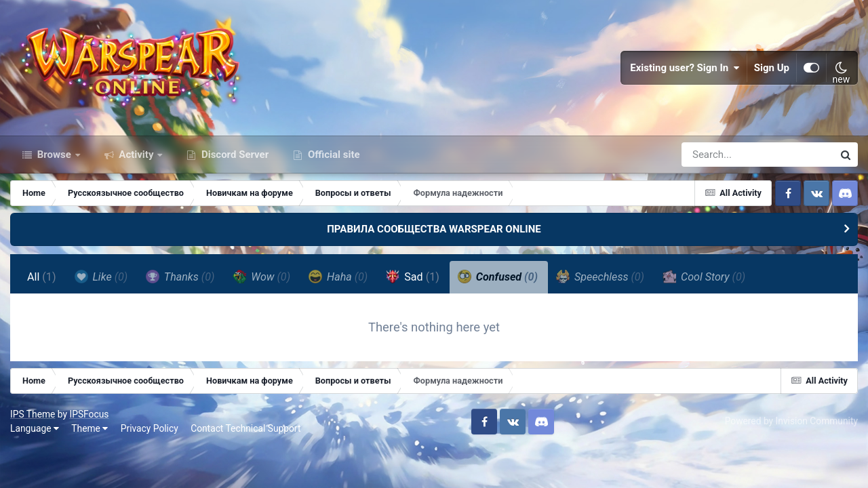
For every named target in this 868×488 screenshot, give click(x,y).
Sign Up (772, 68)
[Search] (719, 155)
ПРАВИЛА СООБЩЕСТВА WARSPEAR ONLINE (434, 229)
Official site (332, 155)
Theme (90, 428)
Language (35, 428)
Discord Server (234, 155)
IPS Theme (33, 414)
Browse (54, 155)
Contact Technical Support (245, 428)
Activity (137, 155)
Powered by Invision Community (791, 421)
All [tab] (42, 277)
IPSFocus (89, 414)
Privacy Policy (150, 428)
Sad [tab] (413, 277)
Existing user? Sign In (685, 68)
